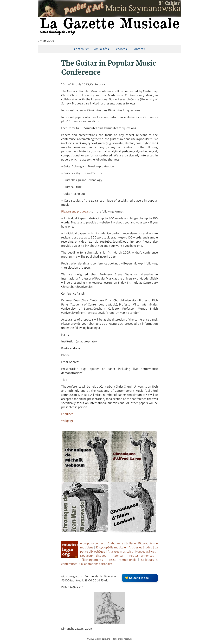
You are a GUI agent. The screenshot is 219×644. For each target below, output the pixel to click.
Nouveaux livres (146, 552)
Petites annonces (143, 556)
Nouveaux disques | (96, 556)
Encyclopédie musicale (111, 547)
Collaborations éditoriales (96, 564)
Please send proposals (76, 211)
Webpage (67, 421)
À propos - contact (92, 543)
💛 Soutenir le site (137, 578)
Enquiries (67, 414)
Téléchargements (91, 560)
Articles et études (140, 547)
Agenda (119, 556)
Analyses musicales (121, 552)
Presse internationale (122, 560)
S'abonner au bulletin (122, 543)
